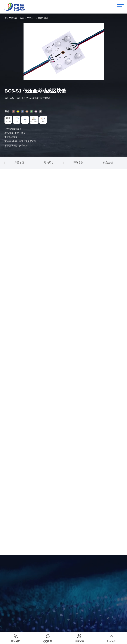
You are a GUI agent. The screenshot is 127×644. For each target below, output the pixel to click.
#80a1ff (22, 111)
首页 (22, 18)
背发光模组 (43, 18)
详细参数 (78, 163)
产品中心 (31, 18)
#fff (40, 111)
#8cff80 (31, 111)
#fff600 (18, 111)
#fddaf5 (36, 111)
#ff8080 (13, 111)
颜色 (7, 111)
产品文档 (108, 163)
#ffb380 (27, 111)
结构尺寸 (49, 163)
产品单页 (19, 163)
